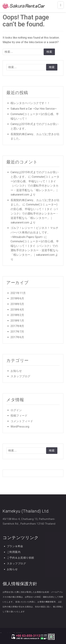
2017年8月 (17, 326)
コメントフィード (22, 421)
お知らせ (16, 371)
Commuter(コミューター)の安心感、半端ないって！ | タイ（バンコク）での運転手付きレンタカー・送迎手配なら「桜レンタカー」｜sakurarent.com (35, 186)
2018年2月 (17, 315)
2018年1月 (17, 321)
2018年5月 (17, 304)
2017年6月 (17, 337)
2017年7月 (17, 332)
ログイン (16, 410)
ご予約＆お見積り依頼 (21, 558)
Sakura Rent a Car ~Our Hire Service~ (34, 109)
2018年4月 (17, 310)
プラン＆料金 (15, 546)
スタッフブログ (20, 376)
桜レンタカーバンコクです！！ (30, 103)
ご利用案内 (14, 552)
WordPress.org (20, 427)
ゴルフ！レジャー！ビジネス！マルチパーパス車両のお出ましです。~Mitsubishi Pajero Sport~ (34, 232)
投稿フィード (19, 416)
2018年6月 (17, 298)
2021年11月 (18, 293)
